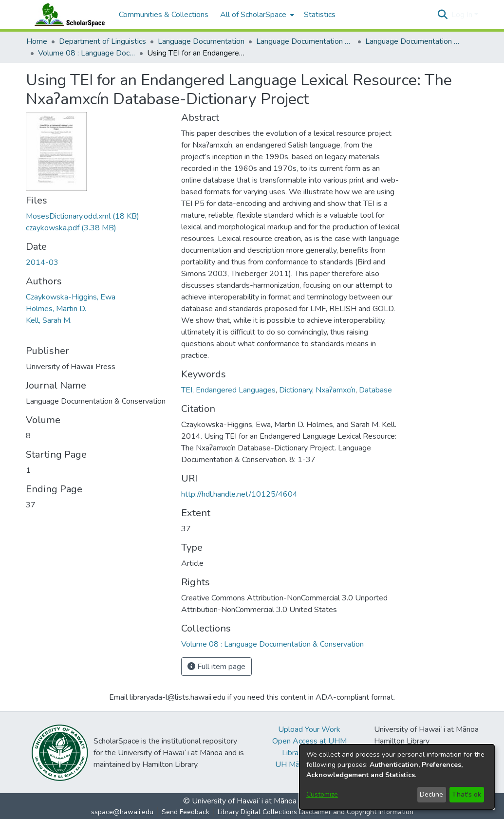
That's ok (467, 794)
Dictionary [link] (296, 390)
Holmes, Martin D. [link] (56, 309)
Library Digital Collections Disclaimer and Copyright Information (316, 812)
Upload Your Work (309, 729)
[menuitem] (256, 15)
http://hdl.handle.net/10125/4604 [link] (239, 494)
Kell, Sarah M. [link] (49, 320)
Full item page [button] (216, 667)
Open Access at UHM (309, 741)
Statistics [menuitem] (320, 15)
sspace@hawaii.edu (122, 812)
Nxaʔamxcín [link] (336, 390)
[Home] (68, 15)
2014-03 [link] (42, 262)
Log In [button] (463, 15)
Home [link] (37, 41)
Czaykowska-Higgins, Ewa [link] (71, 297)
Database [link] (375, 390)
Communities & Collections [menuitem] (164, 15)
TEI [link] (187, 390)
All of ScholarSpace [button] (253, 15)
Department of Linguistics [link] (103, 41)
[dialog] (397, 777)
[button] (443, 15)
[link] (83, 216)
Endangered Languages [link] (236, 390)
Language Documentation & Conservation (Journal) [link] (414, 41)
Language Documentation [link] (201, 41)
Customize (322, 794)
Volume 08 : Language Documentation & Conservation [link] (87, 53)
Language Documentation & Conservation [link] (305, 41)
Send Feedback (186, 812)
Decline (431, 794)
